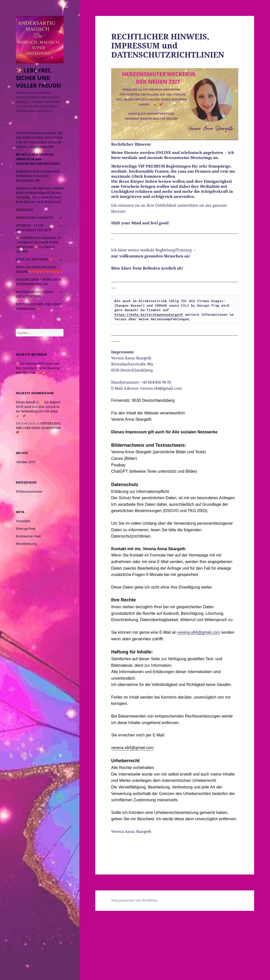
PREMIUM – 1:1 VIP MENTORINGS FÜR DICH (34, 228)
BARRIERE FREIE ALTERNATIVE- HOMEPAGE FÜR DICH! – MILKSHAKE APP (38, 176)
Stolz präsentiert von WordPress (134, 900)
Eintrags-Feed (26, 529)
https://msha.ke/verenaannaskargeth (149, 314)
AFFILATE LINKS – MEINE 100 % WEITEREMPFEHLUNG (39, 282)
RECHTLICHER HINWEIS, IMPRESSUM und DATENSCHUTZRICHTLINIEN (38, 159)
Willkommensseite (29, 492)
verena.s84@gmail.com (199, 632)
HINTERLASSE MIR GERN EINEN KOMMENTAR (39, 307)
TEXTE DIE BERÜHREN (34, 259)
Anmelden (23, 521)
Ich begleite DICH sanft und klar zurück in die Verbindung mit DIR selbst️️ (38, 368)
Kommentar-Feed (28, 536)
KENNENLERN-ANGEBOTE (35, 218)
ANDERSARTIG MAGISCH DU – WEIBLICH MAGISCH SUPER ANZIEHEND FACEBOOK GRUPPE (39, 245)
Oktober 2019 (26, 462)
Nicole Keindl (25, 402)
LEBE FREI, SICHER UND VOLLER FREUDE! (38, 78)
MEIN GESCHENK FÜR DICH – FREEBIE (39, 269)
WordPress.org (26, 544)
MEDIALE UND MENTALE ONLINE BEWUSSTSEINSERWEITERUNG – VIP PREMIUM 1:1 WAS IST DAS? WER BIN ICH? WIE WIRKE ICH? (40, 195)
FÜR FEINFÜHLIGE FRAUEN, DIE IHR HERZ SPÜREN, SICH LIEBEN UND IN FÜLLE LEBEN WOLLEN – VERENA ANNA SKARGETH (40, 140)
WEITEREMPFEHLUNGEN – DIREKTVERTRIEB (35, 294)
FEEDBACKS (24, 210)
